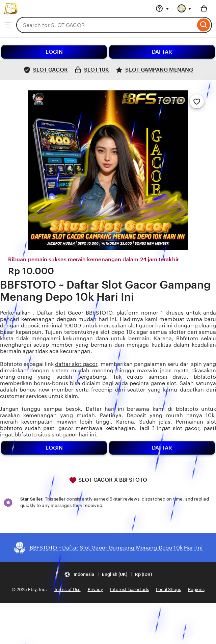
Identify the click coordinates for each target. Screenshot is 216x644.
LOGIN (54, 52)
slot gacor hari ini (74, 435)
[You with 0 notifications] (185, 8)
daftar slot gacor (76, 364)
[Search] (204, 25)
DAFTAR (162, 52)
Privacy (95, 589)
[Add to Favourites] (197, 101)
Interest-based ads (129, 589)
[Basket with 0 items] (204, 8)
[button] (108, 575)
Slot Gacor (69, 313)
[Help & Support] (162, 8)
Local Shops (168, 589)
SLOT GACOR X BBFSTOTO (108, 480)
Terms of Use (67, 589)
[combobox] (106, 25)
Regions (196, 589)
